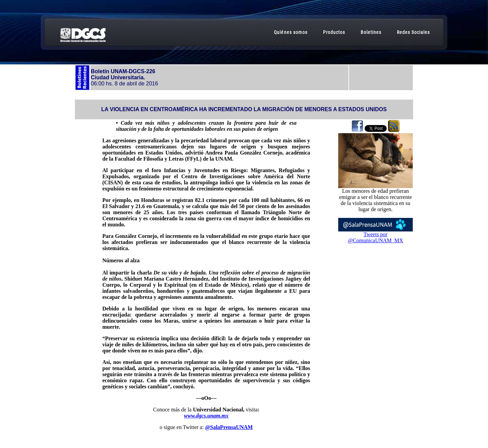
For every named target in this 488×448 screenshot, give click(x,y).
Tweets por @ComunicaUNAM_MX (375, 237)
